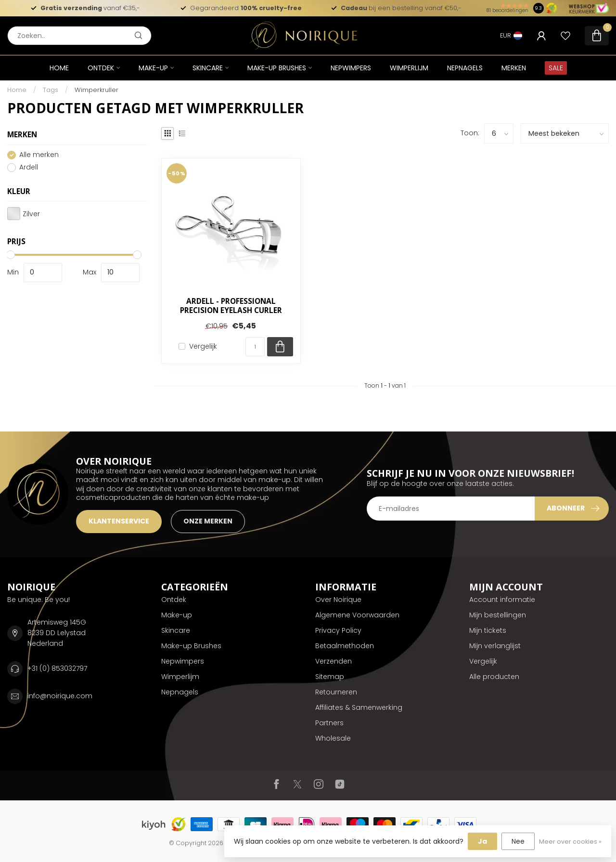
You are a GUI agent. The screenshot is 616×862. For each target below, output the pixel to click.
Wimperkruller (96, 90)
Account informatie (502, 600)
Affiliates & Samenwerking (359, 707)
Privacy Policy (338, 630)
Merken (514, 68)
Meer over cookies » (570, 842)
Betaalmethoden (345, 646)
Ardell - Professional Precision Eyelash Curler (231, 306)
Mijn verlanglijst (495, 646)
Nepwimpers (351, 68)
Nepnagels (465, 68)
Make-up (153, 68)
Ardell (29, 167)
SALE (556, 68)
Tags (51, 90)
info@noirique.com (60, 696)
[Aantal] (255, 347)
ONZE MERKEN (208, 521)
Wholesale (333, 738)
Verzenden (334, 661)
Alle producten (494, 677)
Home (59, 68)
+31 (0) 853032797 (57, 668)
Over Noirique (338, 600)
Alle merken (39, 155)
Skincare (208, 68)
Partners (329, 723)
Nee (518, 841)
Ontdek (101, 68)
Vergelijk (203, 346)
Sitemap (330, 677)
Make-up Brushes (277, 68)
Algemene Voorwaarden (357, 615)
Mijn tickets (488, 630)
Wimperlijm (409, 68)
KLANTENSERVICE (119, 521)
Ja (482, 841)
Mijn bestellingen (498, 615)
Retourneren (336, 692)
